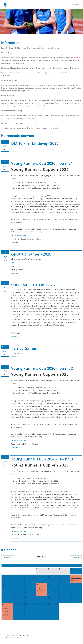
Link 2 (13, 266)
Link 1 (13, 263)
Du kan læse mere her (19, 235)
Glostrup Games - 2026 (31, 254)
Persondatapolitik (12, 638)
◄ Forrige (7, 557)
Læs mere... (15, 152)
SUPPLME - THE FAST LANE (34, 285)
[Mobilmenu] (75, 5)
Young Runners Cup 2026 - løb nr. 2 (42, 368)
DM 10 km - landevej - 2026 (35, 143)
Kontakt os (27, 635)
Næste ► (76, 557)
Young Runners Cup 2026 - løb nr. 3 (42, 459)
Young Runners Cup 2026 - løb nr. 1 (42, 163)
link (12, 148)
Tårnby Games (24, 348)
